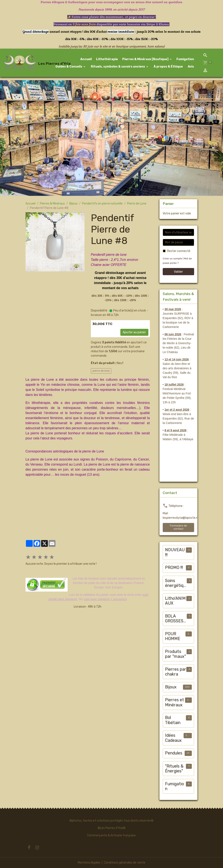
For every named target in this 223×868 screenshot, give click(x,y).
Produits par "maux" (175, 654)
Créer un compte (172, 259)
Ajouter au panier (134, 332)
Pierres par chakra (176, 672)
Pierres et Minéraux (175, 702)
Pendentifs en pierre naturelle (102, 204)
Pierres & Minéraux (52, 204)
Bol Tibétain (173, 720)
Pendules (174, 753)
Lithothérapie (107, 59)
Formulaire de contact (178, 527)
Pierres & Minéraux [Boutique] (146, 59)
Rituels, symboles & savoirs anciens (118, 67)
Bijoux (73, 204)
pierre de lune (101, 371)
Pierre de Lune (137, 204)
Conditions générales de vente (125, 863)
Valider (178, 272)
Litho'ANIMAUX (175, 601)
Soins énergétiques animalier (175, 583)
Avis (191, 67)
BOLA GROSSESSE (175, 619)
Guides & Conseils (69, 67)
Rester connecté (179, 251)
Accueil (86, 59)
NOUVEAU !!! (175, 552)
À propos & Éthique (168, 67)
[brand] (23, 63)
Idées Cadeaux (173, 738)
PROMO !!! (174, 568)
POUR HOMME (173, 636)
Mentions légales (89, 863)
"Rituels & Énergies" (174, 769)
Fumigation (185, 59)
